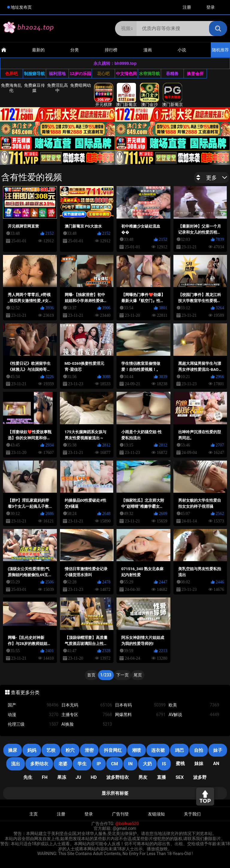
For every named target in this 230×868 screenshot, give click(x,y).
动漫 (33, 715)
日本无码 (87, 705)
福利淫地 (57, 74)
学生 (82, 764)
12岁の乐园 (81, 74)
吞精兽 (172, 74)
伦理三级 (33, 724)
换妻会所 (195, 74)
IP (99, 764)
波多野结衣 (118, 777)
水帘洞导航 (149, 74)
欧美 (194, 705)
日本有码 (140, 705)
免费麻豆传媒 (34, 88)
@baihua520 (127, 824)
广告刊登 (120, 814)
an (216, 764)
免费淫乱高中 (57, 88)
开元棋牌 (104, 95)
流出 (16, 764)
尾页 (138, 675)
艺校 (51, 750)
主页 (34, 814)
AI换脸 (87, 724)
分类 (75, 50)
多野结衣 (39, 764)
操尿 (13, 750)
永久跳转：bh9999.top (115, 63)
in (130, 764)
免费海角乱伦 (11, 88)
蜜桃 (180, 764)
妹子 (218, 750)
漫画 (148, 50)
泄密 (89, 750)
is (164, 764)
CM (115, 764)
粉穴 (70, 750)
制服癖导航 (34, 74)
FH (45, 777)
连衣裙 (158, 750)
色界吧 (11, 74)
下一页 (122, 675)
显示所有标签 (115, 793)
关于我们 (192, 814)
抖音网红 (113, 750)
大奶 (147, 764)
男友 (143, 777)
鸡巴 (179, 750)
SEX (180, 777)
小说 (182, 50)
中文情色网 (126, 74)
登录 (211, 7)
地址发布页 (21, 7)
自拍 (199, 750)
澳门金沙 (149, 95)
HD (94, 777)
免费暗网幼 (81, 85)
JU (78, 777)
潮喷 (137, 750)
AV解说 (194, 715)
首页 (91, 675)
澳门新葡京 (126, 95)
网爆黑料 (140, 715)
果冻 (62, 777)
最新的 (38, 50)
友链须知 (156, 814)
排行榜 (111, 50)
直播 (161, 777)
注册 (187, 7)
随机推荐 (220, 50)
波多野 (200, 777)
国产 (33, 705)
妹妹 (199, 764)
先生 (28, 777)
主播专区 (87, 715)
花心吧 (103, 74)
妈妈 (32, 750)
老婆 (63, 764)
